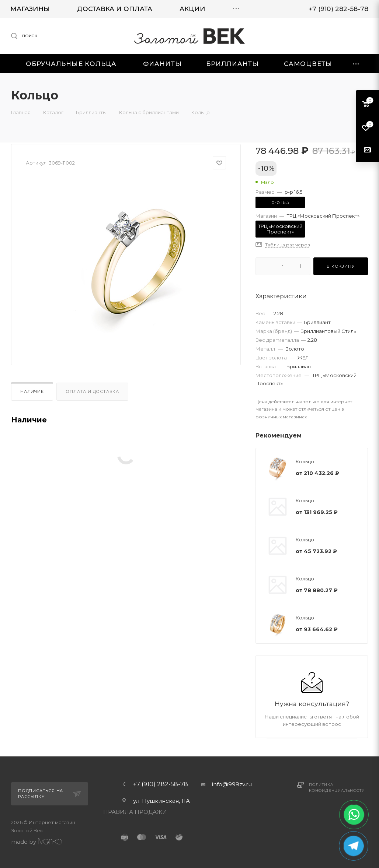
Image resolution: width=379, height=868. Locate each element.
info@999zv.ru (232, 784)
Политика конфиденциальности (337, 788)
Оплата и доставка (92, 391)
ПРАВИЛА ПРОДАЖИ (135, 812)
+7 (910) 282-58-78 (161, 784)
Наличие (32, 391)
